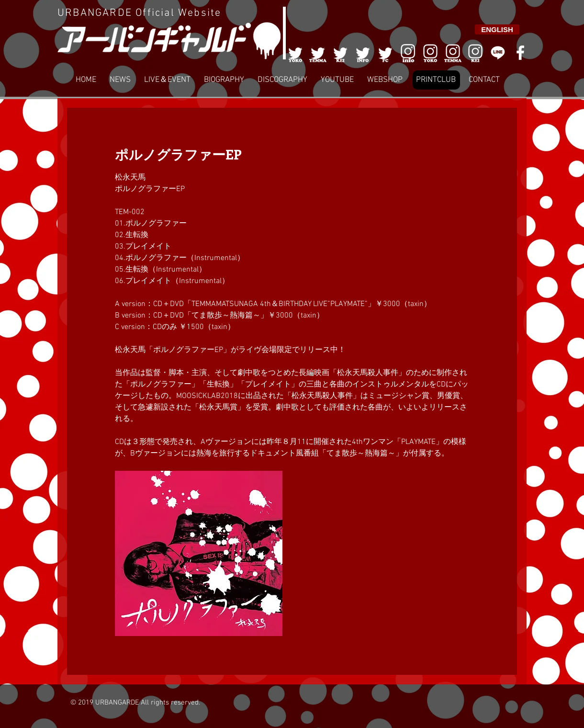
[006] (408, 53)
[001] (295, 53)
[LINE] (498, 53)
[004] (363, 53)
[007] (453, 53)
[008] (475, 53)
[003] (340, 53)
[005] (385, 53)
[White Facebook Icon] (520, 53)
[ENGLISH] (497, 29)
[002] (318, 53)
